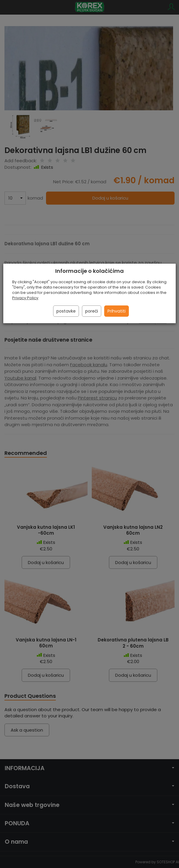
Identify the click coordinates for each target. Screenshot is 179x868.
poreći (92, 311)
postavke (66, 311)
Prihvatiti (117, 311)
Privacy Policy (25, 298)
